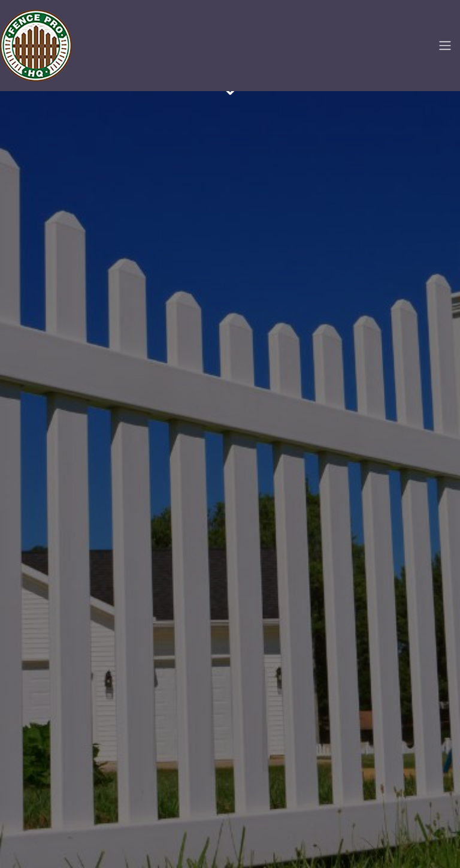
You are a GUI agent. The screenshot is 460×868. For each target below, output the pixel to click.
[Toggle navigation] (445, 46)
